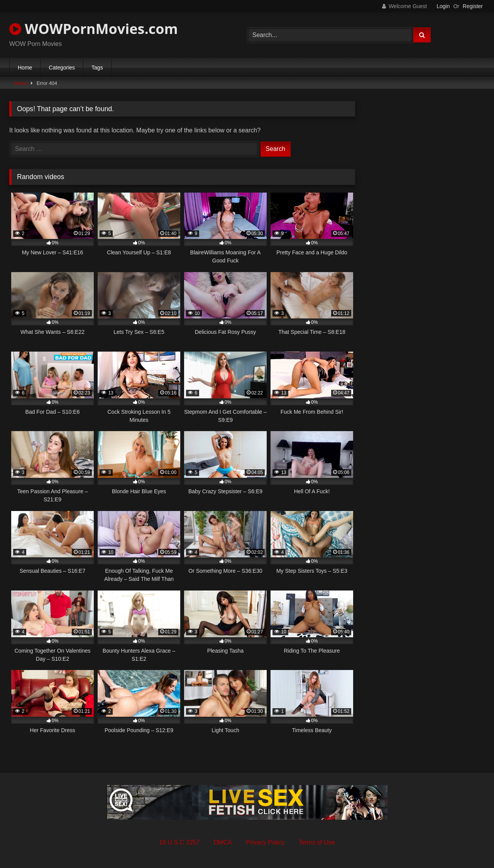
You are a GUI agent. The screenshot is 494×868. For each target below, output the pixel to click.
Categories (62, 68)
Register (473, 6)
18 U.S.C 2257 (179, 842)
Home (25, 68)
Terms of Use (316, 842)
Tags (97, 68)
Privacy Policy (265, 842)
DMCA (223, 842)
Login (443, 6)
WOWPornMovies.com (94, 29)
